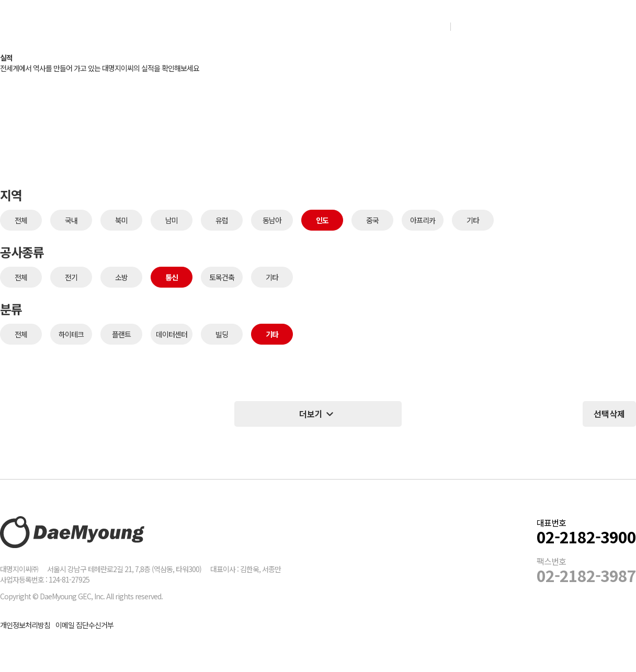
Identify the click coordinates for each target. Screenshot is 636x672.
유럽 (222, 220)
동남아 (272, 220)
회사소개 (219, 26)
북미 (121, 220)
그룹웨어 (537, 26)
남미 (172, 220)
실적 (282, 26)
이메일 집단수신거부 (84, 625)
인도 (322, 220)
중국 (372, 220)
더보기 (318, 414)
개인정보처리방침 (25, 625)
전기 (71, 277)
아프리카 (423, 220)
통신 (172, 277)
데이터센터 (172, 334)
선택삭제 (609, 414)
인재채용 (485, 26)
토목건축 (222, 277)
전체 (21, 220)
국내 (71, 220)
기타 (473, 220)
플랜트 (121, 334)
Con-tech (348, 26)
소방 (121, 277)
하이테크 (71, 334)
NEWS (418, 26)
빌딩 (222, 334)
